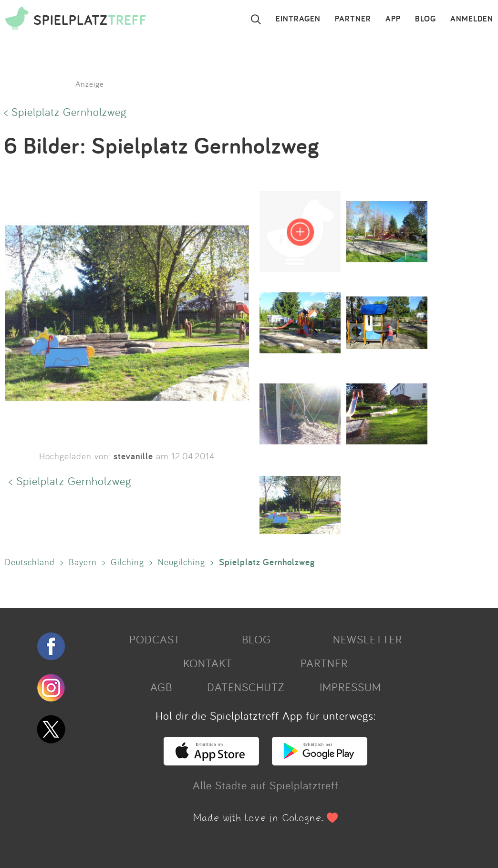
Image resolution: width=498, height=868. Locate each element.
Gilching (127, 562)
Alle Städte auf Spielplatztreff (266, 785)
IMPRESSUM (350, 687)
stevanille (133, 456)
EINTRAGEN (298, 19)
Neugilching (182, 562)
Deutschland (30, 562)
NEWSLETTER (368, 639)
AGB (161, 687)
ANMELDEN (472, 19)
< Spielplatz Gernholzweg (65, 112)
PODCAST (155, 639)
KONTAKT (208, 663)
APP (393, 19)
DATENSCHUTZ (246, 687)
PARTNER (353, 19)
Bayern (83, 562)
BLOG (425, 19)
